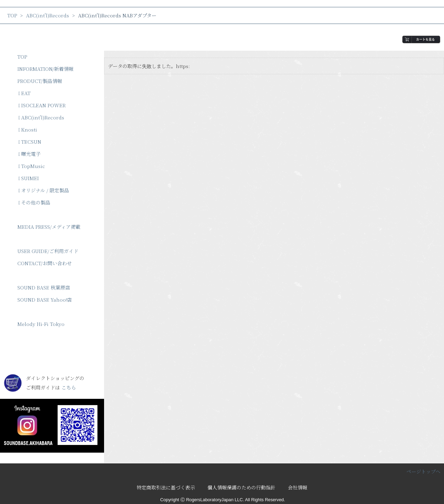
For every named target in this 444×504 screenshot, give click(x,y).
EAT (24, 93)
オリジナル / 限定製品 (44, 190)
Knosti (28, 129)
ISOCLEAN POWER (42, 105)
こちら (69, 387)
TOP (12, 15)
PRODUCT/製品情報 (40, 81)
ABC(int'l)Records (48, 15)
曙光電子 (29, 154)
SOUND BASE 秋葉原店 (44, 287)
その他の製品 (34, 202)
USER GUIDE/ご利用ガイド (48, 251)
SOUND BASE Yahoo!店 (45, 300)
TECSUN (30, 142)
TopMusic (32, 166)
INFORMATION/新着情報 (45, 69)
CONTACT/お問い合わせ (45, 263)
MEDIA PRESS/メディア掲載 (49, 227)
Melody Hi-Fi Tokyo (41, 324)
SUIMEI (29, 178)
